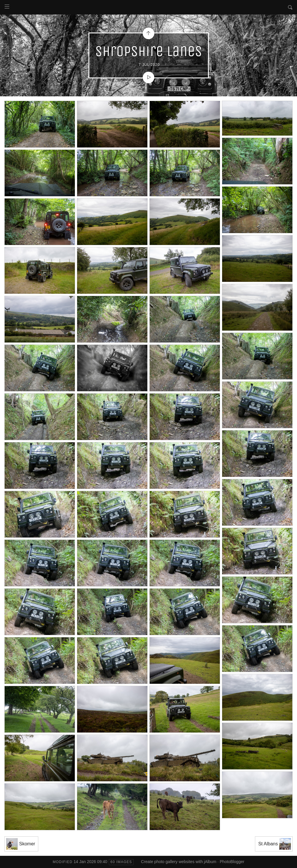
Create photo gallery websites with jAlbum (179, 862)
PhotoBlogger (232, 862)
